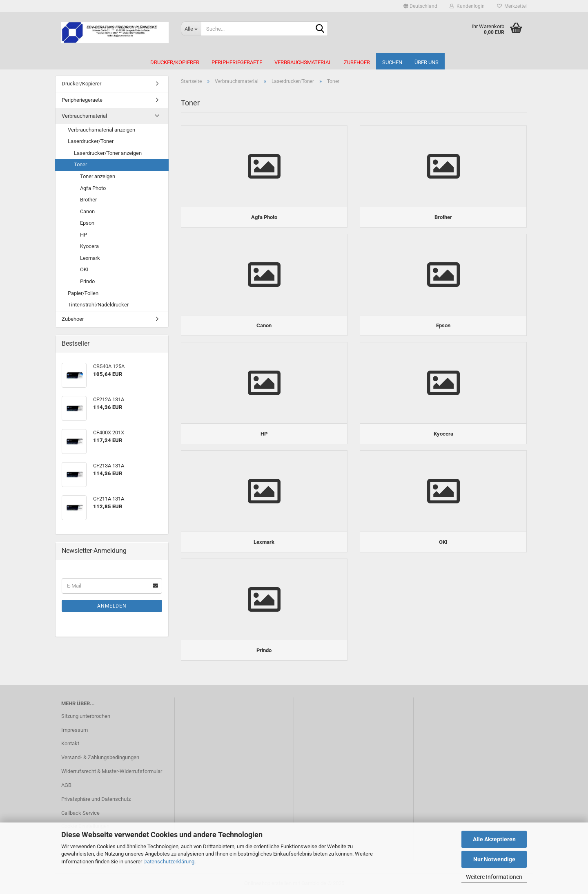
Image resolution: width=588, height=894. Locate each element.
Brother (88, 200)
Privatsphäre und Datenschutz (96, 799)
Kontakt (70, 743)
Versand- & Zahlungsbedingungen (100, 757)
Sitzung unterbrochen (86, 716)
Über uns (427, 62)
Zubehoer (357, 62)
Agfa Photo (93, 188)
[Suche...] (191, 29)
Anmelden (112, 606)
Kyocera (89, 246)
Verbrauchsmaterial (303, 62)
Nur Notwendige (494, 859)
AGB (66, 785)
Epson (87, 223)
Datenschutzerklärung (169, 862)
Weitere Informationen (494, 877)
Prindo (87, 281)
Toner (80, 164)
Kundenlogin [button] (467, 6)
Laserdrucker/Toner (91, 141)
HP (84, 235)
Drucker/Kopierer (175, 62)
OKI (84, 269)
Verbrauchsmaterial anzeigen (101, 130)
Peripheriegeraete (237, 62)
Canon (87, 211)
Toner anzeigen (98, 176)
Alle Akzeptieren (494, 839)
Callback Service (80, 813)
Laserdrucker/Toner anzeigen (108, 153)
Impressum (75, 730)
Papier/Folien (83, 293)
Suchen (392, 62)
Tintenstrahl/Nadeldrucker (98, 305)
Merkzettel (512, 6)
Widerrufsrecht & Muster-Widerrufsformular (112, 771)
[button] (420, 6)
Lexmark (90, 258)
